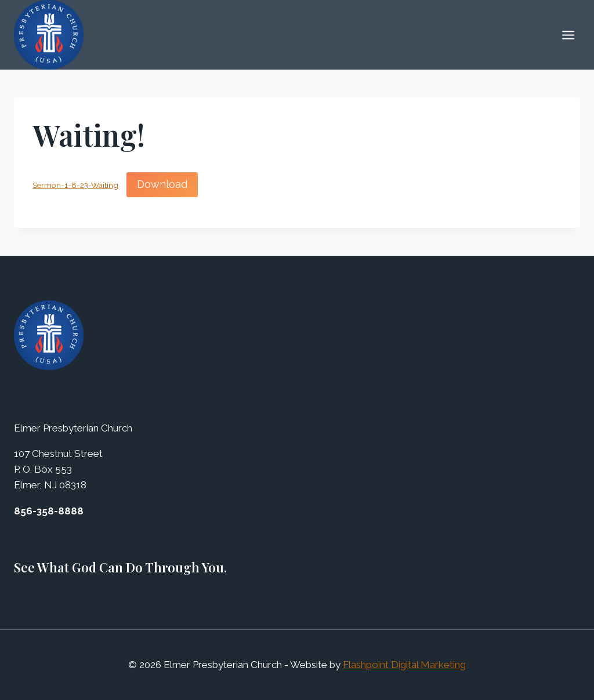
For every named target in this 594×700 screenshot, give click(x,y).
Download (162, 184)
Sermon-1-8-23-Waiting (75, 185)
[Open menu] (568, 35)
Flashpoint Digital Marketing (404, 665)
